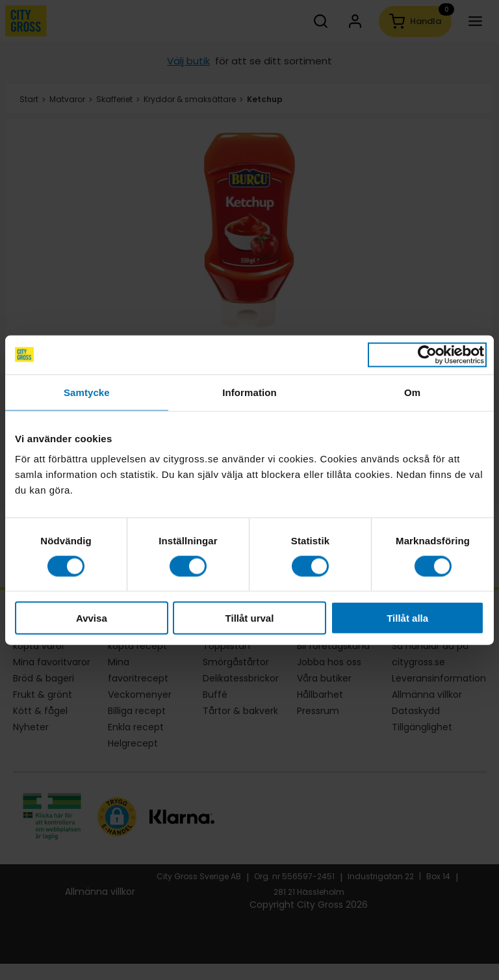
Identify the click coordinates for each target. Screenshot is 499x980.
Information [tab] (249, 392)
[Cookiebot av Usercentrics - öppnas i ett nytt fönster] (427, 354)
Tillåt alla (407, 618)
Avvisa (92, 618)
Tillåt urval (250, 618)
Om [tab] (412, 392)
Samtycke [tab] (87, 392)
